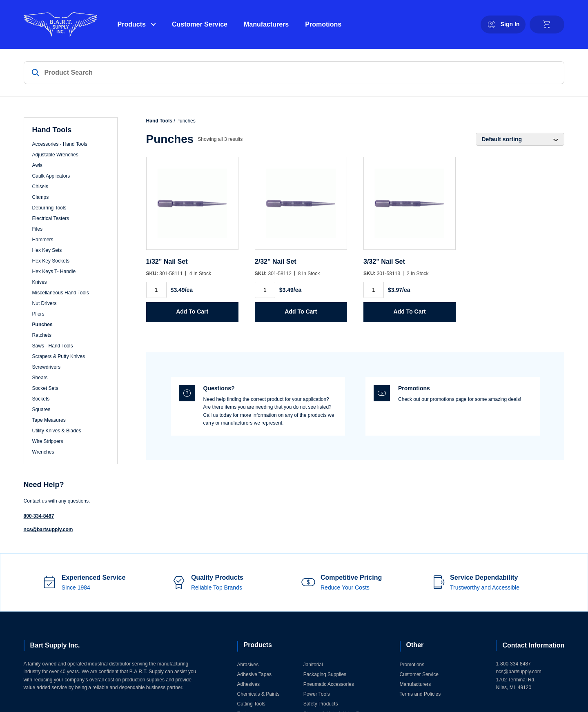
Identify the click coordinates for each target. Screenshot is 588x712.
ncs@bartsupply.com (48, 530)
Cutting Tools (251, 704)
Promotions (323, 24)
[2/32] (301, 207)
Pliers (38, 314)
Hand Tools (159, 121)
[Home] (60, 24)
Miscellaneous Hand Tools (61, 293)
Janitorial (313, 665)
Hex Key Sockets (51, 261)
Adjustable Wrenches (55, 155)
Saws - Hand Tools (53, 346)
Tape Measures (49, 420)
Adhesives (248, 684)
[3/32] (410, 207)
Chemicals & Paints (258, 694)
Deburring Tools (49, 208)
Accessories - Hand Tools (60, 144)
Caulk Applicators (51, 176)
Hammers (43, 240)
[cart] (547, 24)
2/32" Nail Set (276, 261)
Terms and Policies (420, 694)
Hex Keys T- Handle (54, 271)
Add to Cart (192, 311)
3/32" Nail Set (384, 261)
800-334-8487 (39, 516)
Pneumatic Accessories (329, 684)
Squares (41, 409)
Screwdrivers (46, 367)
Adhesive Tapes (255, 674)
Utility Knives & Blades (57, 431)
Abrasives (248, 665)
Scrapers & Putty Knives (59, 356)
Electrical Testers (51, 218)
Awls (37, 165)
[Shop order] (520, 139)
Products (132, 24)
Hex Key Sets (47, 250)
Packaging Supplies (325, 674)
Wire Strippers (48, 441)
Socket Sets (45, 388)
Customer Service (200, 24)
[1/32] (192, 207)
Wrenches (43, 452)
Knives (40, 282)
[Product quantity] (156, 290)
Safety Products (321, 704)
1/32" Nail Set (167, 261)
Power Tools (317, 694)
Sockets (41, 399)
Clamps (41, 197)
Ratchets (42, 335)
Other (415, 645)
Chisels (40, 187)
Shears (40, 378)
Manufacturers (266, 24)
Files (37, 229)
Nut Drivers (45, 303)
